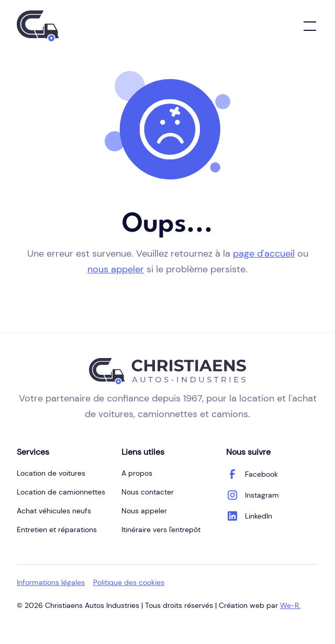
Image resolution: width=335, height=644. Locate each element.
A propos (137, 473)
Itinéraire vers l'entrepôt (161, 530)
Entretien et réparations (57, 530)
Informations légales (51, 582)
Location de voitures (51, 473)
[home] (38, 26)
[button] (308, 26)
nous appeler (116, 269)
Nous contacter (148, 492)
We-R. (290, 605)
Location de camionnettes (61, 492)
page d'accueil (264, 254)
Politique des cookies (129, 582)
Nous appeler (144, 511)
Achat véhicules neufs (54, 511)
